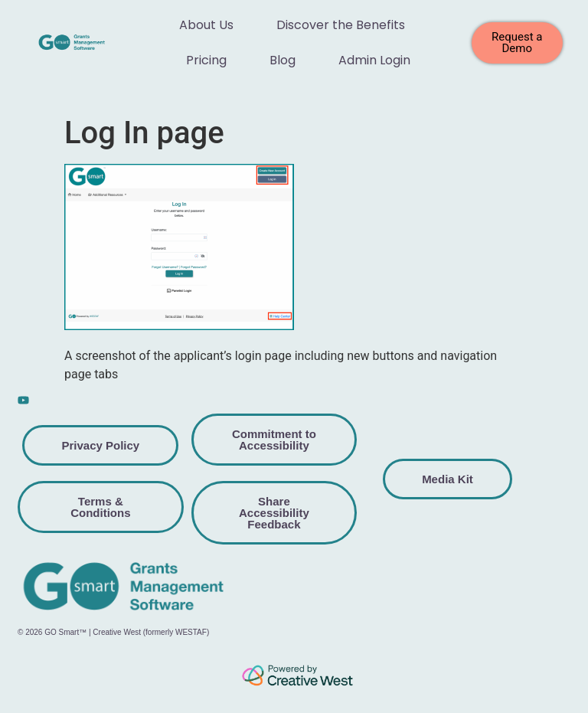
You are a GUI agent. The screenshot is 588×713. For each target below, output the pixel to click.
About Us (206, 25)
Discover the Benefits (341, 25)
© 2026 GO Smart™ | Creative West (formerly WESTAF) (113, 632)
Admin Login (374, 60)
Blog (283, 60)
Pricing (206, 60)
